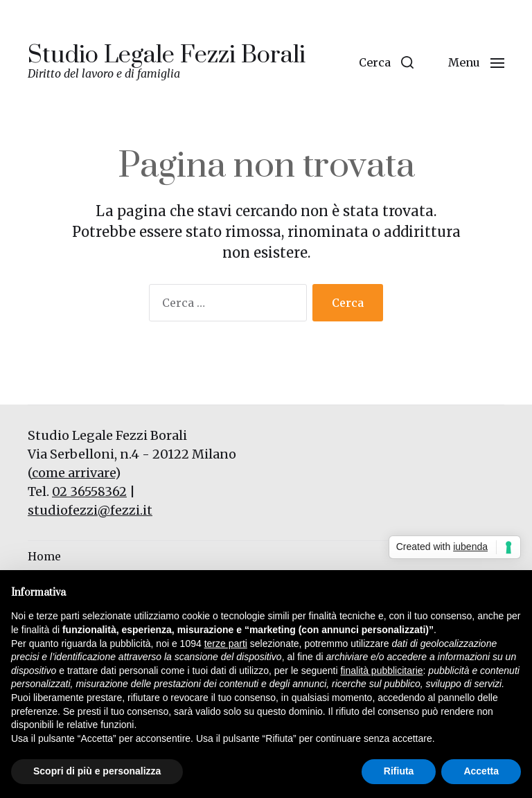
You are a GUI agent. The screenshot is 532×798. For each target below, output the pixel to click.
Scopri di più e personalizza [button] (97, 771)
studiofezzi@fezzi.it (90, 510)
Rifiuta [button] (399, 771)
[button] (386, 62)
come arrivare (73, 473)
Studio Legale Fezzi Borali (167, 55)
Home (44, 556)
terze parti (226, 644)
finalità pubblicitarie (381, 671)
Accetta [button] (481, 771)
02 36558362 (89, 491)
